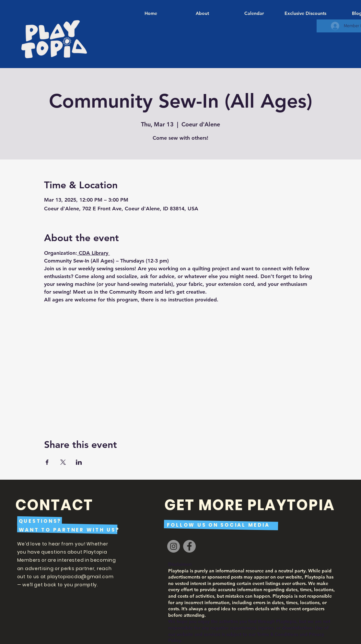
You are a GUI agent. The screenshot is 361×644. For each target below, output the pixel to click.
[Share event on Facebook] (47, 462)
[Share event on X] (63, 462)
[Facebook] (189, 546)
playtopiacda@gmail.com (80, 577)
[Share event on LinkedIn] (79, 462)
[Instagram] (174, 546)
